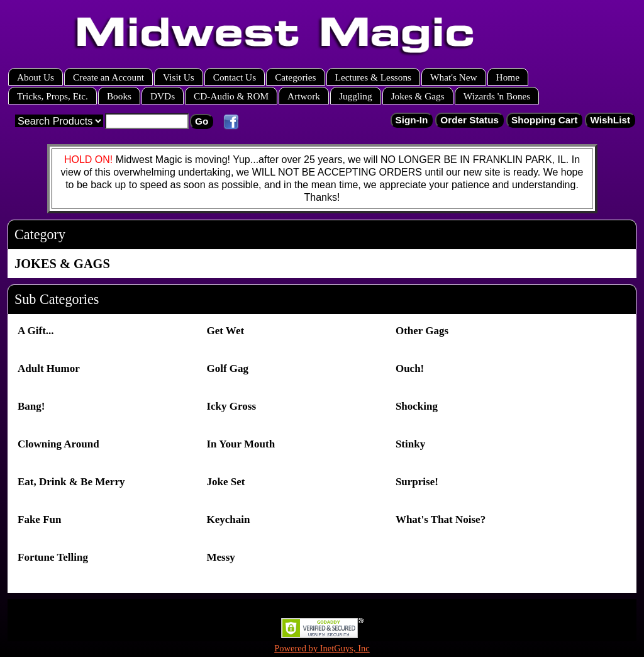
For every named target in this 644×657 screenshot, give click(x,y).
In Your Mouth (241, 444)
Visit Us (179, 77)
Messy (220, 557)
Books (119, 96)
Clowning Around (58, 444)
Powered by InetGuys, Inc (322, 648)
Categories (295, 77)
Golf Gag (227, 368)
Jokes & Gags (418, 96)
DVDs (163, 96)
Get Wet (225, 331)
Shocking (417, 406)
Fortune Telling (53, 557)
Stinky (410, 444)
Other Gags (422, 331)
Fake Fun (39, 519)
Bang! (31, 406)
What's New (454, 77)
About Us (36, 77)
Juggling (356, 96)
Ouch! (410, 368)
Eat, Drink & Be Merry (71, 482)
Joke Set (225, 482)
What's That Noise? (441, 519)
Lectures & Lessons (374, 77)
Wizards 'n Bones (497, 96)
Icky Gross (231, 406)
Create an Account (108, 77)
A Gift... (36, 331)
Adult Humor (49, 368)
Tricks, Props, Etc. (53, 96)
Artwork (304, 96)
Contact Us (235, 77)
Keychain (228, 519)
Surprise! (417, 482)
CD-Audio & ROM (231, 96)
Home (508, 77)
